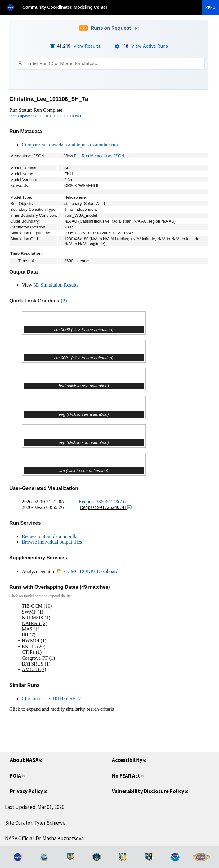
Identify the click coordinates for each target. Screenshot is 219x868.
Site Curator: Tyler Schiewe (35, 823)
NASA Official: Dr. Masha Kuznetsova (44, 838)
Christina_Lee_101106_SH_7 (51, 699)
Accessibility (127, 760)
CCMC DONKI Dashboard (87, 571)
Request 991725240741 (106, 507)
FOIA (16, 776)
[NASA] (14, 7)
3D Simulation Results (56, 285)
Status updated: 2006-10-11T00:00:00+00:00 (45, 116)
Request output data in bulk (49, 536)
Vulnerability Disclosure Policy (148, 791)
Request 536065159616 (102, 502)
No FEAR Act (126, 776)
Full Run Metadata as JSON (99, 156)
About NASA (24, 760)
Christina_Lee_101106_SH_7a (49, 99)
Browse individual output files (52, 542)
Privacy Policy (27, 791)
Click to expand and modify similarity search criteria (62, 709)
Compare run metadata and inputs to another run (70, 145)
